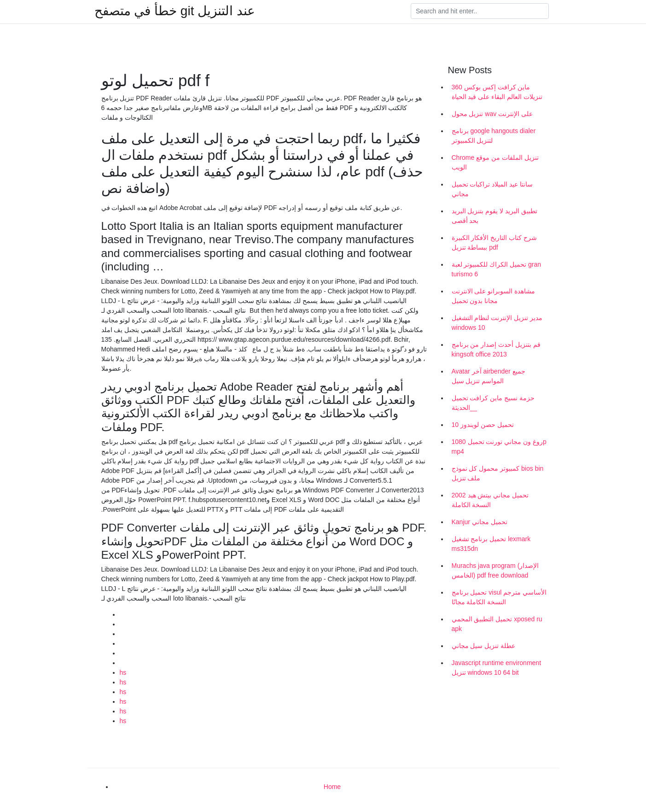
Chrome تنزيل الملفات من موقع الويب (495, 162)
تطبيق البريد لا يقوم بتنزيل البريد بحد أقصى (495, 216)
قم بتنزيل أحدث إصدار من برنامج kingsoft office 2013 (496, 349)
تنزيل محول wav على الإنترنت (492, 114)
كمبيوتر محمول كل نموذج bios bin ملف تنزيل (498, 473)
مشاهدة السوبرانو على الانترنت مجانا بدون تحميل (494, 296)
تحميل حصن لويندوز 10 (483, 425)
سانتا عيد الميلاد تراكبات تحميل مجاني (492, 189)
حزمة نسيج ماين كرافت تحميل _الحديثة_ (493, 403)
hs (123, 672)
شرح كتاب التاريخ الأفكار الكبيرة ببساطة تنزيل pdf (495, 242)
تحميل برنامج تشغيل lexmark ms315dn (491, 544)
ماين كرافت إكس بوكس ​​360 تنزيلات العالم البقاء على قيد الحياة (497, 92)
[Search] (480, 11)
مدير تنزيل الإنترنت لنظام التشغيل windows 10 (497, 323)
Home (332, 787)
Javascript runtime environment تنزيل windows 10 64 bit (497, 668)
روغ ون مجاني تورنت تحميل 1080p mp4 (499, 447)
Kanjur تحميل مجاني (480, 522)
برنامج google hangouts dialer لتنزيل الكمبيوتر (494, 136)
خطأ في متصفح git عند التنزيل (175, 11)
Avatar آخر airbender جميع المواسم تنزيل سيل (489, 376)
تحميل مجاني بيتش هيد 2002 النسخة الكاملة (490, 500)
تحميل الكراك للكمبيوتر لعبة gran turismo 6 (497, 269)
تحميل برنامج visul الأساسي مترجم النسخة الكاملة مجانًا (499, 597)
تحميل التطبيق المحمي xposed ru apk (497, 624)
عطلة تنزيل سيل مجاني (484, 646)
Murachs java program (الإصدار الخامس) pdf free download (495, 570)
